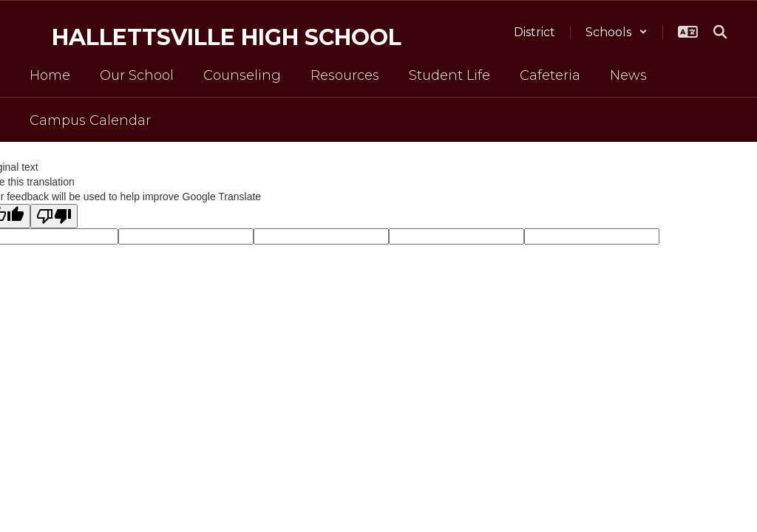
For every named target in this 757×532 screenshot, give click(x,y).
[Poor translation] (54, 216)
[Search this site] (720, 32)
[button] (617, 32)
